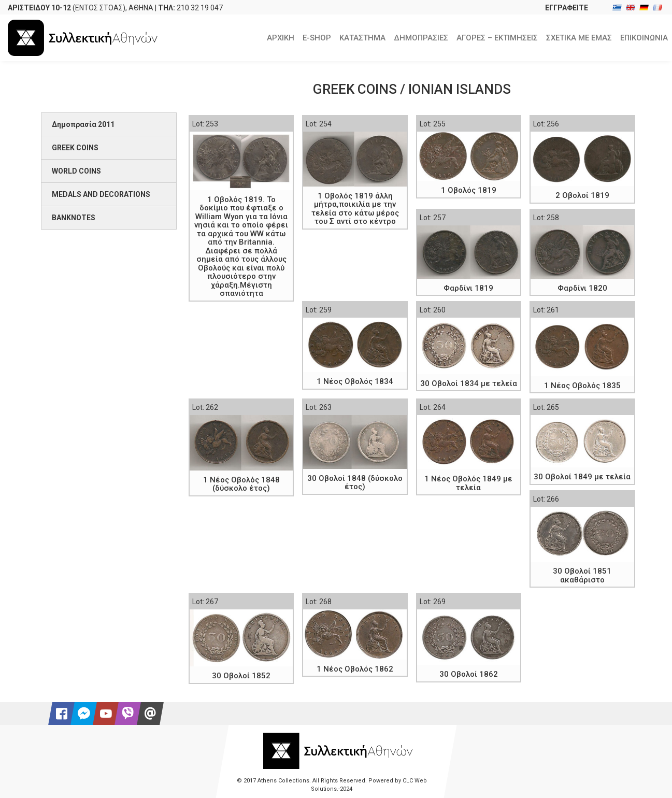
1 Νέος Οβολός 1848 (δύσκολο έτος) (241, 484)
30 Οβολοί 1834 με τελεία (469, 383)
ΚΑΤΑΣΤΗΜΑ (362, 38)
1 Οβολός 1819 (469, 190)
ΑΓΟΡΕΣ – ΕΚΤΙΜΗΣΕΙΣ (497, 38)
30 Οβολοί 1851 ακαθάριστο (582, 575)
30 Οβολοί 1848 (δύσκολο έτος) (355, 483)
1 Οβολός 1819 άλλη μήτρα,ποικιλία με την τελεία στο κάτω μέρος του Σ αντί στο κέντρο (355, 209)
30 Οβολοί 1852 (241, 676)
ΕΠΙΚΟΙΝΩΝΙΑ (644, 38)
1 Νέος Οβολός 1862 (355, 669)
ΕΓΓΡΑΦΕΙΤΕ (567, 8)
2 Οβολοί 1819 (582, 195)
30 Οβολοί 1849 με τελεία (582, 477)
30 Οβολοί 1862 (469, 674)
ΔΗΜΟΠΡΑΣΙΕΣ (421, 38)
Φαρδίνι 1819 (468, 288)
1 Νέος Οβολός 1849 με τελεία (468, 483)
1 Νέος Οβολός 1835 (582, 386)
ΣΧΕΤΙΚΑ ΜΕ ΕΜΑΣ (579, 38)
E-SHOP (317, 38)
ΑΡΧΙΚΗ (281, 38)
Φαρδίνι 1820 (582, 288)
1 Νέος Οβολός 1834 (355, 381)
